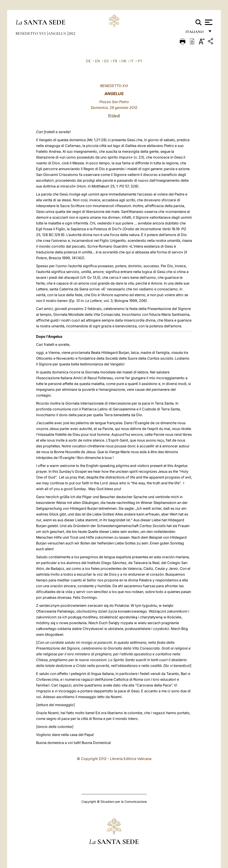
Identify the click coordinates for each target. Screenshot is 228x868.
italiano (195, 33)
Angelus (57, 33)
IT (132, 61)
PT (140, 61)
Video (114, 116)
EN (98, 61)
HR (124, 61)
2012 (72, 33)
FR (115, 61)
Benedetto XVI (31, 33)
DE (88, 61)
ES (106, 61)
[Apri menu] (208, 22)
